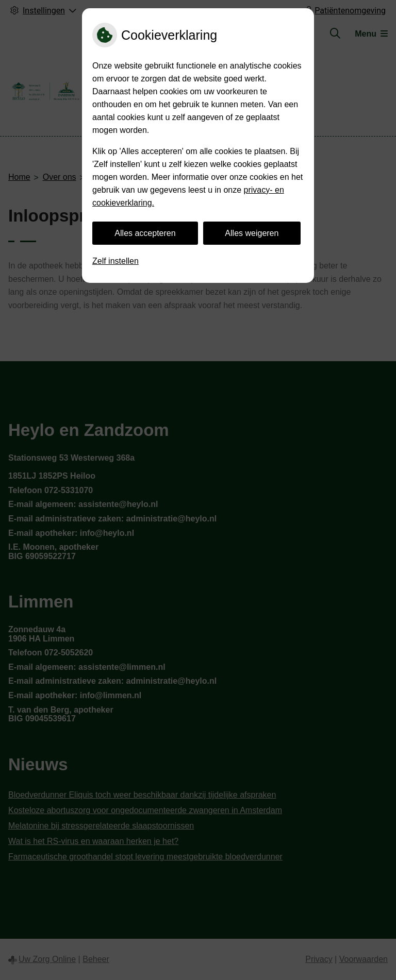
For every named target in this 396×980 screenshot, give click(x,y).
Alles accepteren (145, 233)
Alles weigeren (252, 233)
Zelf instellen (115, 261)
